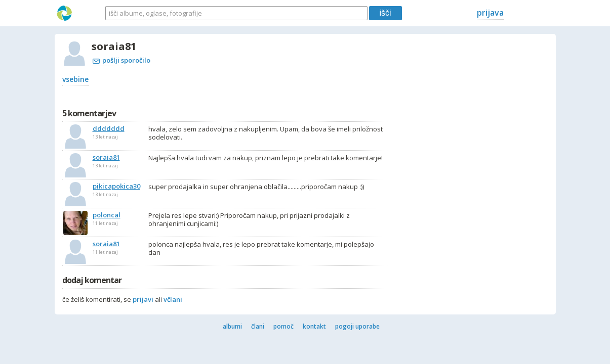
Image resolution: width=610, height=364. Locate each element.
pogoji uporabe (357, 326)
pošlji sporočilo (121, 60)
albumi (232, 326)
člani (258, 326)
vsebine (75, 79)
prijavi (143, 299)
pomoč (283, 326)
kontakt (314, 326)
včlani (173, 299)
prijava (490, 13)
